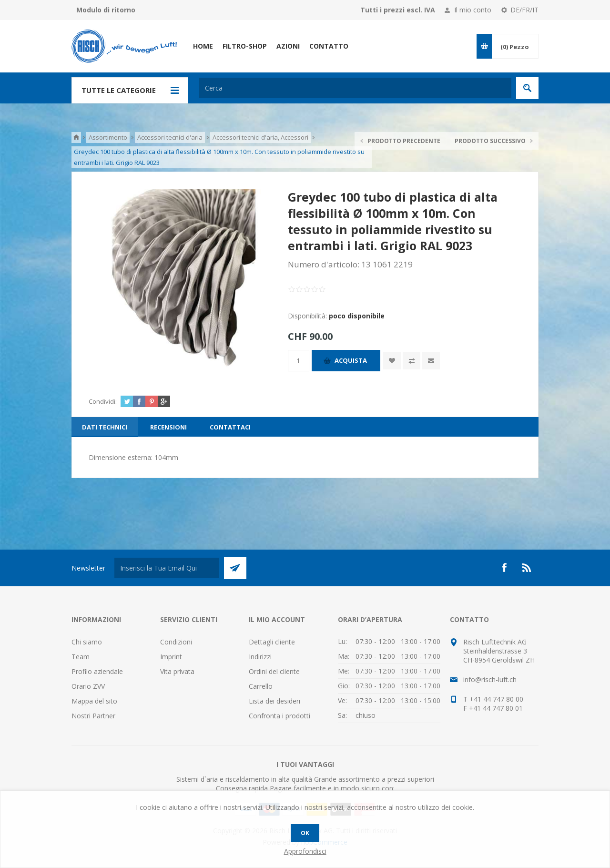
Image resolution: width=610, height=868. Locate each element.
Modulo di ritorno (106, 10)
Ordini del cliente (274, 671)
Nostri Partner (93, 716)
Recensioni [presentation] (168, 427)
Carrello (261, 686)
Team (81, 657)
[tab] (105, 427)
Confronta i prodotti (280, 716)
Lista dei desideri (274, 701)
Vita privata (177, 671)
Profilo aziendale (97, 671)
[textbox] (355, 88)
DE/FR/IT (524, 10)
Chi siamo (87, 642)
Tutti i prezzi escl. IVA (398, 10)
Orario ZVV (88, 686)
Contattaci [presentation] (230, 427)
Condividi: (103, 401)
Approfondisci (305, 851)
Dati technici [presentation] (105, 427)
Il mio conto (473, 10)
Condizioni (176, 642)
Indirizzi (260, 657)
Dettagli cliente (272, 642)
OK (305, 833)
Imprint (171, 657)
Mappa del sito (94, 701)
